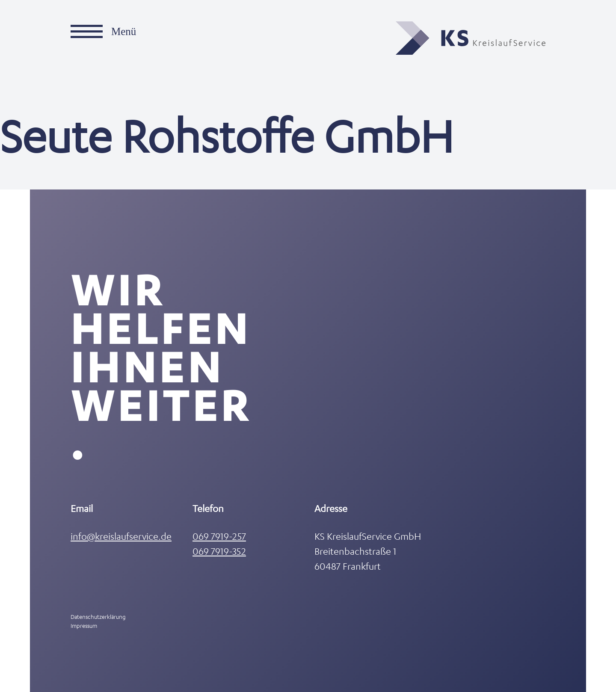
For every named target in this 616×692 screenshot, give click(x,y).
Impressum (84, 625)
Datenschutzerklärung (98, 617)
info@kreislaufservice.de (121, 536)
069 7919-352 (219, 551)
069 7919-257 (219, 536)
